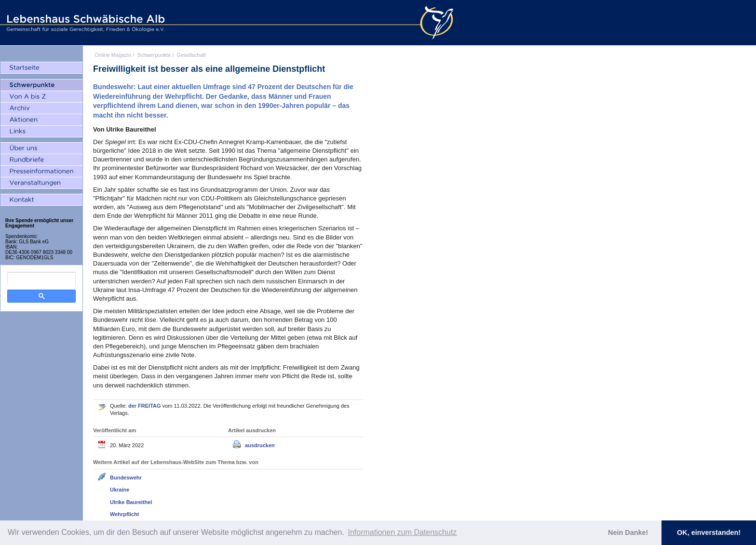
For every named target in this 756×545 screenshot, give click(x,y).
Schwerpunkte (154, 55)
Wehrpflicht (124, 514)
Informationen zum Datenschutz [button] (402, 532)
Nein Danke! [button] (628, 532)
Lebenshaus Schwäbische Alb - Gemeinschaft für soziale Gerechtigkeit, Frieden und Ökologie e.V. (84, 23)
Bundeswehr (126, 478)
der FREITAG (145, 406)
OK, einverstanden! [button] (709, 532)
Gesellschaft (191, 55)
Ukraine (120, 490)
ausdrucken (260, 445)
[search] (41, 279)
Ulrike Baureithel (131, 502)
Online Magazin (113, 55)
